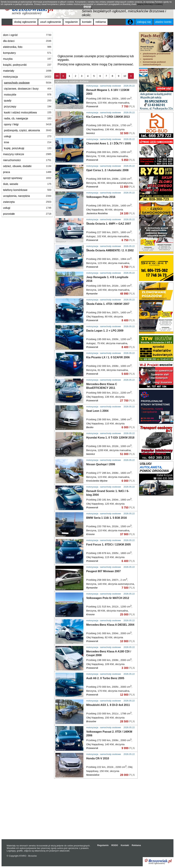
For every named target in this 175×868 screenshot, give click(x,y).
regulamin (72, 22)
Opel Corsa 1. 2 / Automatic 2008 (107, 170)
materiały (27, 71)
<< (57, 76)
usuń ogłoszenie (51, 22)
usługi (28, 136)
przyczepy (28, 107)
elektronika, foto (27, 47)
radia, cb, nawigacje (28, 118)
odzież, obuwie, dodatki (27, 166)
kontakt (87, 22)
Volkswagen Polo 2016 (101, 197)
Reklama (136, 845)
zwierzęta (27, 202)
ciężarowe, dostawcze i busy (28, 89)
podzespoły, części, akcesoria (28, 130)
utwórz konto (163, 22)
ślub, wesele (27, 184)
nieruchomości (27, 160)
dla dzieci (27, 41)
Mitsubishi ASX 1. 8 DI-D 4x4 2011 (108, 705)
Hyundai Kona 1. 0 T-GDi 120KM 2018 (110, 438)
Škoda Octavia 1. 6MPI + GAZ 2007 (109, 224)
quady (28, 101)
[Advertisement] (96, 41)
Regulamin (103, 845)
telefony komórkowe (27, 190)
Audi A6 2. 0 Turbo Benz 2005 (105, 678)
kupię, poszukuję (28, 148)
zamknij (87, 7)
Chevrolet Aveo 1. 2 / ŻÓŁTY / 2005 (109, 143)
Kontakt (125, 845)
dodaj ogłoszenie (25, 22)
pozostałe (27, 214)
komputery (27, 53)
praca (27, 172)
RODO (115, 845)
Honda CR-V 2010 (98, 758)
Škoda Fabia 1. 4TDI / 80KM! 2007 (108, 304)
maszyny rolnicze (27, 154)
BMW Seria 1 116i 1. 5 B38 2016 (107, 518)
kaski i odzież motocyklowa (28, 112)
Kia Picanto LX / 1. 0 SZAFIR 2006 (108, 357)
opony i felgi (28, 124)
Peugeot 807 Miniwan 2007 (104, 571)
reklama (101, 22)
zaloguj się (144, 22)
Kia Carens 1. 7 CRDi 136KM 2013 (108, 117)
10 (125, 76)
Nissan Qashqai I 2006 (101, 464)
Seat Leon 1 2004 (97, 411)
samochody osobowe (28, 83)
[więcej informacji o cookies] (150, 4)
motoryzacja (27, 77)
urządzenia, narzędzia (27, 196)
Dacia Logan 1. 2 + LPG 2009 (105, 331)
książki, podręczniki (27, 65)
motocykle (28, 95)
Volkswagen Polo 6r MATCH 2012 (108, 598)
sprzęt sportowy (27, 178)
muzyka (27, 59)
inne (28, 142)
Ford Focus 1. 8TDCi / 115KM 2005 (109, 545)
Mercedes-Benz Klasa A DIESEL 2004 (110, 625)
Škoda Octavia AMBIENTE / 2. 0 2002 (110, 250)
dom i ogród (27, 35)
